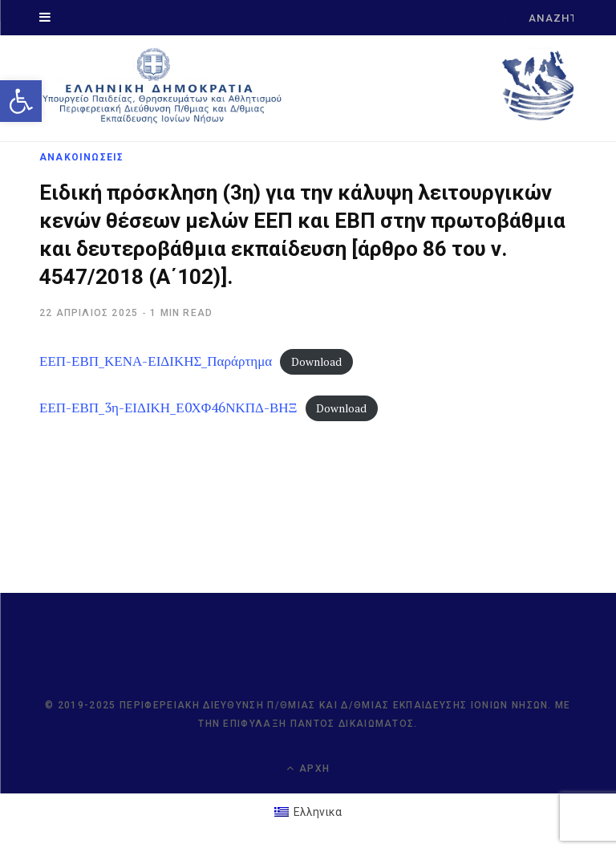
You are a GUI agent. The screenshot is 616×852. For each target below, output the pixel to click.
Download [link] (316, 362)
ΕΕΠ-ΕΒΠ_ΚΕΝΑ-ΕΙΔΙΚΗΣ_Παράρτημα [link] (156, 361)
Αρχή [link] (308, 768)
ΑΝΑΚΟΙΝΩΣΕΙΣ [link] (81, 157)
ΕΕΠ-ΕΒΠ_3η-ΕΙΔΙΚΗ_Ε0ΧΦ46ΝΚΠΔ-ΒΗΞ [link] (168, 407)
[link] (21, 101)
